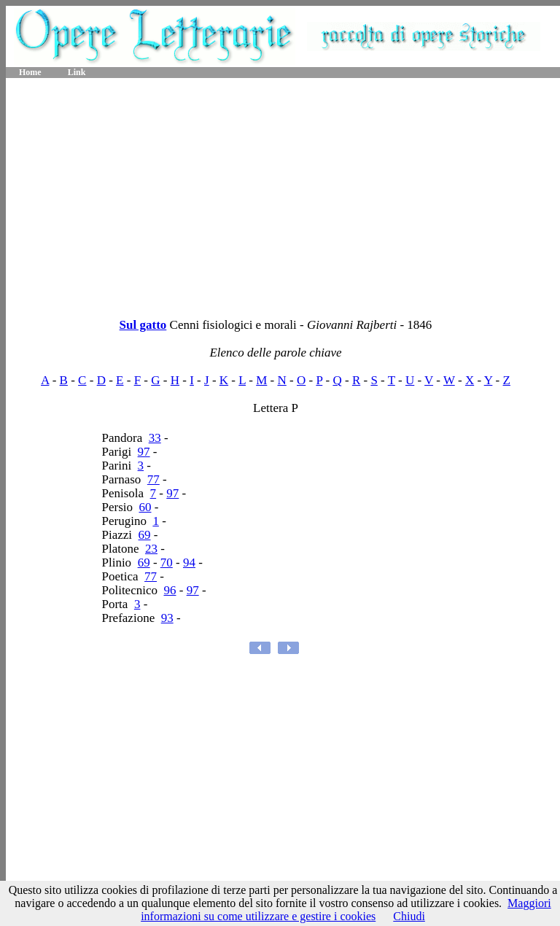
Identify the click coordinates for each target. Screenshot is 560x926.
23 (151, 549)
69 (145, 535)
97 (144, 452)
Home (30, 72)
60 (145, 507)
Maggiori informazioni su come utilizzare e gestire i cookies (346, 910)
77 (153, 479)
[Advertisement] (283, 193)
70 (167, 563)
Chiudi (409, 916)
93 (167, 618)
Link (77, 72)
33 (155, 438)
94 (189, 563)
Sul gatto (143, 325)
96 (170, 590)
